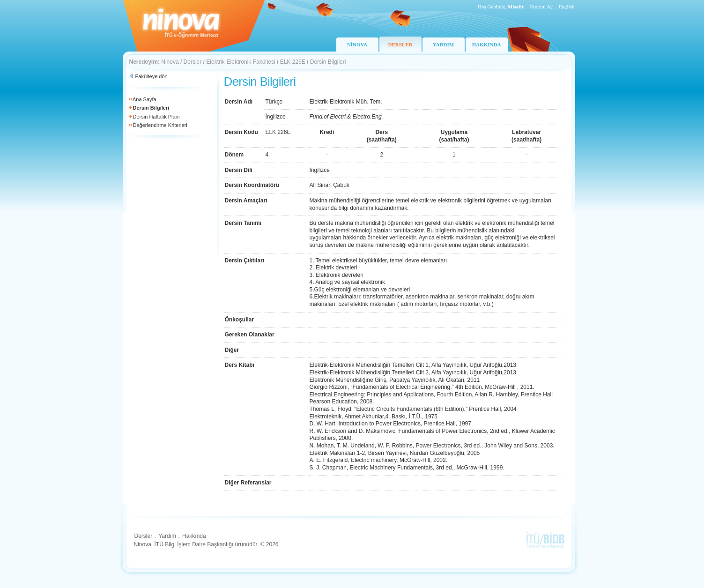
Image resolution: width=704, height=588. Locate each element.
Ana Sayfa (145, 99)
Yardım (167, 536)
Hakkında (194, 536)
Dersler (193, 62)
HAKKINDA (487, 45)
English (567, 7)
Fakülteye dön (152, 76)
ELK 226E (293, 62)
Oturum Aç (541, 7)
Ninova (170, 62)
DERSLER (400, 45)
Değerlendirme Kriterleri (160, 125)
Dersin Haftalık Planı (156, 117)
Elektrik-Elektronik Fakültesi (241, 62)
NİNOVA (357, 45)
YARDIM (443, 45)
